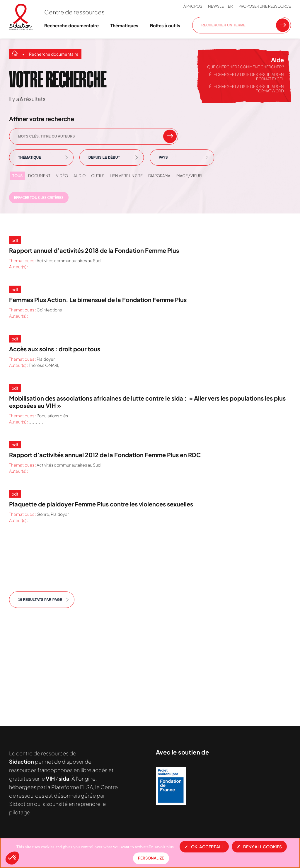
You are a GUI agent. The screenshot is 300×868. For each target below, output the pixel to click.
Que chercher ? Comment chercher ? (246, 67)
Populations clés (52, 416)
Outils (98, 176)
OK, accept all (204, 847)
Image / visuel (190, 176)
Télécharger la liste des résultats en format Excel (246, 77)
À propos (193, 6)
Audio (80, 176)
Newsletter (220, 6)
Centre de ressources (74, 12)
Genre (43, 514)
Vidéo (62, 176)
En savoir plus (161, 847)
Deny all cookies (259, 847)
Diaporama (159, 176)
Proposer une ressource (265, 6)
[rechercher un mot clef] (170, 136)
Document (39, 176)
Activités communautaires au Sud (69, 260)
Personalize (151, 858)
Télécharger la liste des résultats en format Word (246, 89)
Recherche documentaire (71, 25)
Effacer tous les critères (39, 197)
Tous (17, 176)
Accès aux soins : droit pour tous (55, 349)
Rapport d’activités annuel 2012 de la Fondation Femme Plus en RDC (105, 455)
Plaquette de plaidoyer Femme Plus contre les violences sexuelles (101, 504)
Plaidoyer (46, 359)
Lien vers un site (126, 176)
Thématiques (124, 25)
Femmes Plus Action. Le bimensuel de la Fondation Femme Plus (98, 300)
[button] (12, 858)
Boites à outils (165, 25)
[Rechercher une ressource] (283, 25)
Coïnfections (49, 310)
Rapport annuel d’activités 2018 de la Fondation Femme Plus (94, 250)
